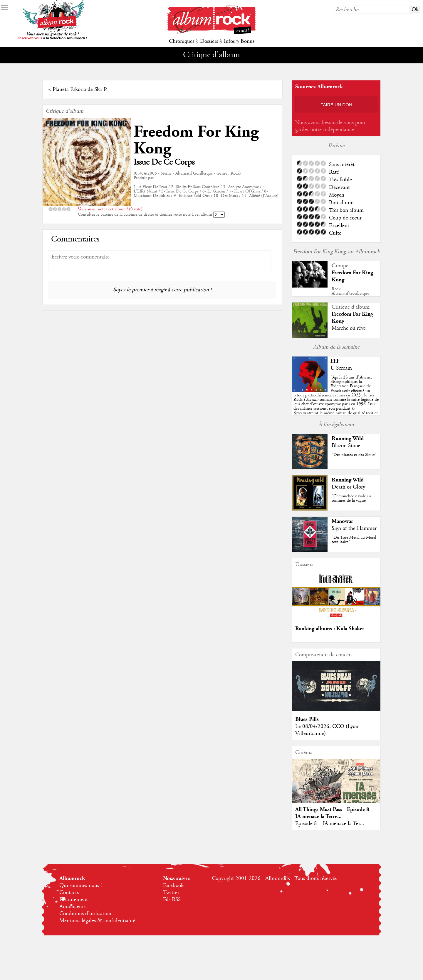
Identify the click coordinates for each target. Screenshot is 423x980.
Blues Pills (307, 719)
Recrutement (74, 900)
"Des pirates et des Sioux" (354, 455)
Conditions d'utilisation (85, 914)
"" (336, 400)
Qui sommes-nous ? (81, 886)
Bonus (247, 41)
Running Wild (348, 439)
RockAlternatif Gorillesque (350, 291)
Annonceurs (72, 907)
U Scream (341, 368)
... (297, 636)
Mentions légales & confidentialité (97, 921)
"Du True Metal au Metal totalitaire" (354, 540)
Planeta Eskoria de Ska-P (80, 89)
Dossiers (209, 41)
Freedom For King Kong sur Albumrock (336, 252)
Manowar (342, 521)
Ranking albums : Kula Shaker (330, 629)
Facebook (173, 886)
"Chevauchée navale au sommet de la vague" (351, 498)
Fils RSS (172, 900)
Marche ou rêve (349, 328)
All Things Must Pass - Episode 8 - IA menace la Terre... (334, 813)
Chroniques (182, 41)
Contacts (69, 893)
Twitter (171, 893)
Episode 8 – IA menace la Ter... (330, 824)
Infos (229, 41)
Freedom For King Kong (196, 140)
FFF (335, 361)
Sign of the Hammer (354, 528)
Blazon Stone (346, 446)
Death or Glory (348, 487)
